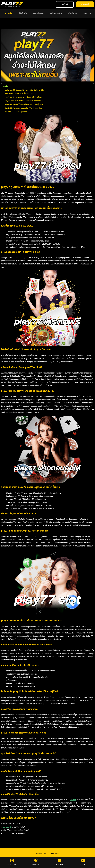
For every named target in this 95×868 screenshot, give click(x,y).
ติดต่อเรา (72, 14)
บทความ (87, 14)
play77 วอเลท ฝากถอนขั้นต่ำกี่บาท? (16, 830)
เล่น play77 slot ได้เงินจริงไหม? (15, 833)
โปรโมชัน (23, 14)
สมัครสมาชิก (56, 14)
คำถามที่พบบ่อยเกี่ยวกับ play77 (16, 112)
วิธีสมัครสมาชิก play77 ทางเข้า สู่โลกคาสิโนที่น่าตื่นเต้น (24, 97)
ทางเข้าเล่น (38, 14)
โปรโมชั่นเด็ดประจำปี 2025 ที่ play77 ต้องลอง (21, 94)
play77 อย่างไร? (14, 827)
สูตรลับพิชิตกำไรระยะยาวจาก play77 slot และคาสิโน (23, 108)
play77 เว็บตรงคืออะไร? (12, 824)
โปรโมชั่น (73, 800)
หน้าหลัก (8, 14)
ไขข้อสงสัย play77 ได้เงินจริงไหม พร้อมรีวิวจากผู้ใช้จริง (24, 104)
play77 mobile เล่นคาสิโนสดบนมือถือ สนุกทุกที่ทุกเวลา (24, 101)
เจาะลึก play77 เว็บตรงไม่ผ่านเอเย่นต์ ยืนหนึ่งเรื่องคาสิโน (24, 90)
